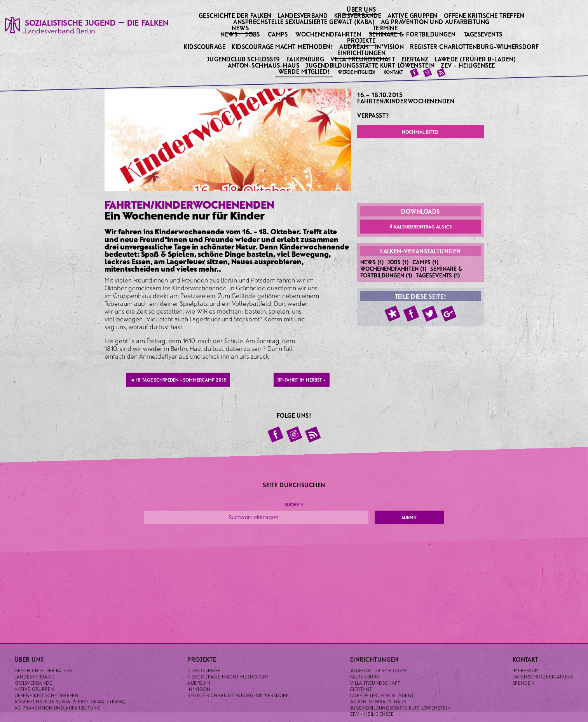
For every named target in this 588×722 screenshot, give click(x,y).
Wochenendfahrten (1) (393, 269)
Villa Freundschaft (363, 59)
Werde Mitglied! (305, 71)
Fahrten (370, 101)
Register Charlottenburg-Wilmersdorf (475, 46)
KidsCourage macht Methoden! (283, 46)
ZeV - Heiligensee (468, 65)
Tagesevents (483, 34)
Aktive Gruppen (413, 15)
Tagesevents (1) (438, 275)
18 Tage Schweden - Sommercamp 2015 (178, 380)
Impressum (526, 670)
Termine (386, 28)
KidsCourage (205, 46)
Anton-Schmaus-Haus (264, 65)
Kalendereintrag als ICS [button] (420, 226)
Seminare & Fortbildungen (412, 34)
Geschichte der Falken (236, 15)
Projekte (362, 40)
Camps (278, 34)
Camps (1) (426, 262)
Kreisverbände (359, 15)
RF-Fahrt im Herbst (302, 380)
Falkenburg (306, 59)
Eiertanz (416, 59)
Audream (355, 46)
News (241, 28)
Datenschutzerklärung (543, 677)
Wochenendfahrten (328, 34)
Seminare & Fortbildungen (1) (412, 272)
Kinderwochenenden (420, 101)
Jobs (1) (398, 262)
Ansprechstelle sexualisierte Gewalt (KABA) (305, 22)
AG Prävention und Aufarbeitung (436, 22)
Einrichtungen (362, 52)
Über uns (362, 9)
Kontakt (393, 72)
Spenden (523, 683)
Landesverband (304, 15)
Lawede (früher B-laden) (476, 59)
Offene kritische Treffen (485, 15)
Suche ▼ (294, 504)
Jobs (253, 34)
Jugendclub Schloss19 (244, 59)
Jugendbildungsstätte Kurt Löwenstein (371, 65)
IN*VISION (390, 46)
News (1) (372, 262)
